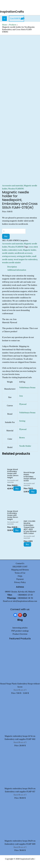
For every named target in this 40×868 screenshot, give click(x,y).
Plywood (23, 404)
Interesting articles (20, 628)
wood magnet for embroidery (26, 259)
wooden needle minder (11, 263)
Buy (6, 236)
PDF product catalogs (20, 631)
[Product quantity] (14, 231)
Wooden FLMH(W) (16, 189)
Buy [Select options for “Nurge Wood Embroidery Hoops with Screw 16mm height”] (17, 530)
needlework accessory (23, 253)
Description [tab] (12, 267)
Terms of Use (20, 573)
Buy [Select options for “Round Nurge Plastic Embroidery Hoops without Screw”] (33, 492)
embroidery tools (15, 250)
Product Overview (20, 634)
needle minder (8, 253)
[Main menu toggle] (4, 19)
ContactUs (20, 563)
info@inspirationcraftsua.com (25, 601)
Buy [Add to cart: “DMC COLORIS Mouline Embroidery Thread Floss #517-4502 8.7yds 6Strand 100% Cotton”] (27, 544)
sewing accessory (9, 256)
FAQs (20, 576)
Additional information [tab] (17, 270)
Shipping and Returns (20, 570)
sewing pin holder (24, 256)
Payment (20, 579)
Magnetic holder (29, 250)
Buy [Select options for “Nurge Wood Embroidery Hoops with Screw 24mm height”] (17, 489)
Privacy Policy (20, 582)
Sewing (22, 421)
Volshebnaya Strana (27, 388)
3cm (21, 396)
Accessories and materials (13, 186)
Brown (22, 438)
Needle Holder (25, 446)
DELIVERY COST (20, 567)
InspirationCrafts (12, 12)
